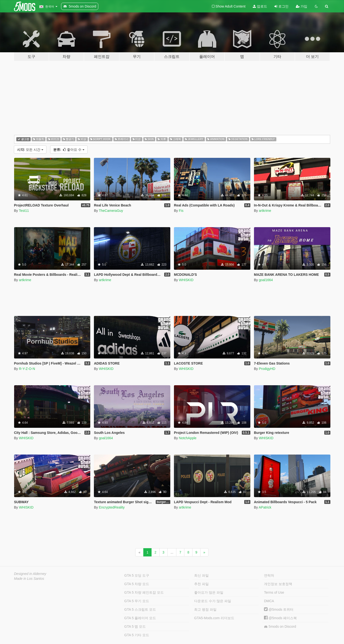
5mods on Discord (280, 627)
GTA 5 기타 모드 (137, 635)
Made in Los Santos (29, 579)
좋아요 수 (69, 150)
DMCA (269, 601)
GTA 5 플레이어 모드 (140, 618)
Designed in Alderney (30, 574)
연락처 (269, 575)
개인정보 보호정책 (278, 584)
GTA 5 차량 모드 (137, 584)
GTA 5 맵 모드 (135, 626)
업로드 (260, 6)
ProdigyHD (267, 369)
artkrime (265, 211)
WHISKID (186, 280)
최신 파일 (201, 575)
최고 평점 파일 (205, 609)
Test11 (24, 211)
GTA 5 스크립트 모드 (140, 609)
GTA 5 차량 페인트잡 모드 (144, 592)
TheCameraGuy (111, 211)
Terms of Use (274, 592)
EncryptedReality (112, 507)
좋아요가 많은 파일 (209, 592)
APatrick (265, 507)
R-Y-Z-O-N (27, 369)
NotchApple (188, 438)
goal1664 (266, 280)
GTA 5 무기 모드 (137, 601)
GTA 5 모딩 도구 (137, 575)
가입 (302, 6)
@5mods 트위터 (279, 609)
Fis (181, 211)
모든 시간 (30, 150)
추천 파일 (201, 584)
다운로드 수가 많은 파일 (213, 601)
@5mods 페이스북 (280, 618)
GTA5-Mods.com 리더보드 (214, 618)
